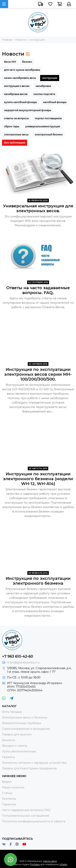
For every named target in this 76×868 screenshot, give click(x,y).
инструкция (50, 78)
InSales (63, 864)
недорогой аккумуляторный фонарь (28, 110)
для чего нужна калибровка (22, 70)
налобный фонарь (55, 102)
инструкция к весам (17, 86)
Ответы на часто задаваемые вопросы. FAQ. (38, 290)
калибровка (43, 86)
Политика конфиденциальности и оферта (34, 821)
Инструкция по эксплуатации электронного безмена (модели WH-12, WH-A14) (38, 479)
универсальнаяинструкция (43, 126)
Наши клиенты (13, 787)
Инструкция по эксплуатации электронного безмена (38, 581)
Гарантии (9, 804)
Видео (7, 782)
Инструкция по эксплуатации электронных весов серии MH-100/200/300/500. (38, 374)
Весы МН (10, 62)
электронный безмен (49, 134)
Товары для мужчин (17, 734)
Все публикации (15, 143)
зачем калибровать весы (20, 78)
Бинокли (9, 740)
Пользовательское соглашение (26, 816)
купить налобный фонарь (20, 102)
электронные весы (16, 134)
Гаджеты (9, 757)
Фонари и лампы (15, 746)
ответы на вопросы (16, 118)
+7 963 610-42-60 (18, 656)
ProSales (35, 864)
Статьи (7, 793)
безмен (27, 62)
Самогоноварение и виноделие (26, 729)
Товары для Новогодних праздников (29, 768)
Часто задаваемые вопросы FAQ (26, 810)
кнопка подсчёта (44, 94)
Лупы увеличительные (19, 751)
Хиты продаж (12, 712)
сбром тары (12, 126)
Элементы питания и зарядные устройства (34, 763)
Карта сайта (50, 861)
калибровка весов (16, 94)
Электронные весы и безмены (25, 717)
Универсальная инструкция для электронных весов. (38, 208)
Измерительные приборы (22, 723)
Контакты (9, 799)
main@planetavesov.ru (23, 662)
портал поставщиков (48, 118)
